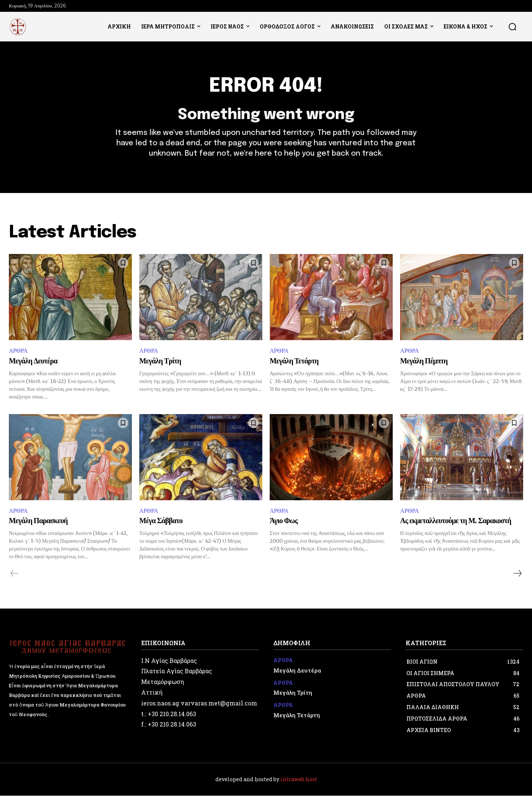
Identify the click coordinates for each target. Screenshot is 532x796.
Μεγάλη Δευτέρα (33, 361)
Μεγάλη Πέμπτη (424, 361)
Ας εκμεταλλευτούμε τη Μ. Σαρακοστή (456, 521)
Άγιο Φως (284, 521)
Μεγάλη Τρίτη (160, 361)
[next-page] (517, 574)
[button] (512, 27)
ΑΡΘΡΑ (18, 351)
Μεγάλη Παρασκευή (38, 521)
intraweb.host (299, 780)
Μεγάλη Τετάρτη (294, 361)
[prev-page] (15, 574)
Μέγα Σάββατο (161, 521)
